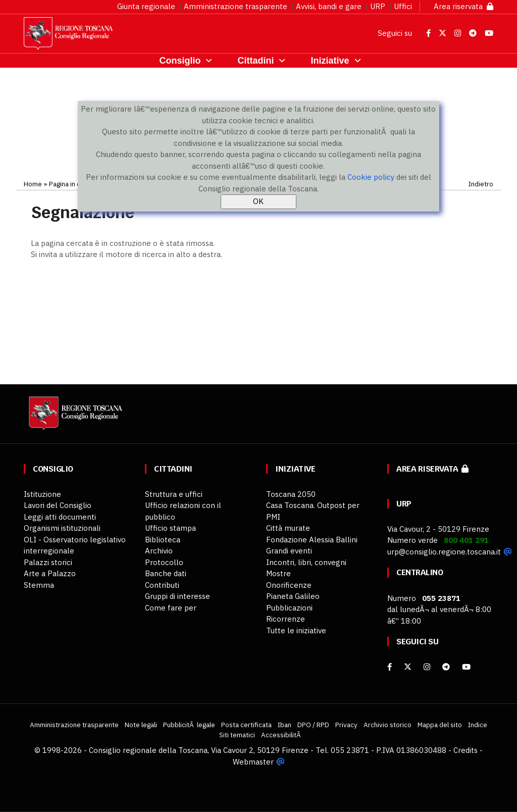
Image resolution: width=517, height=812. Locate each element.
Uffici (403, 6)
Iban (285, 725)
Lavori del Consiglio (58, 505)
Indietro (481, 184)
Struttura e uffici (174, 494)
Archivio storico (387, 725)
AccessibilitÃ (282, 735)
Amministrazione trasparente (236, 6)
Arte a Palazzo (50, 573)
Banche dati (166, 573)
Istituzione (42, 494)
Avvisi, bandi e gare (329, 6)
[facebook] (390, 667)
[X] (408, 667)
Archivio (159, 551)
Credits (466, 750)
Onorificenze (289, 585)
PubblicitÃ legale (189, 725)
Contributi (162, 585)
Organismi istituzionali (62, 528)
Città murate (288, 528)
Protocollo (164, 562)
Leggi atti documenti (60, 517)
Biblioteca (163, 540)
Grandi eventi (289, 551)
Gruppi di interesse (177, 596)
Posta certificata (246, 725)
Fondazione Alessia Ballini (312, 540)
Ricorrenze (286, 619)
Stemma (39, 585)
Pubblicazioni (289, 608)
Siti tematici (237, 735)
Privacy (346, 725)
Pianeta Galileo (293, 596)
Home (33, 184)
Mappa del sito (440, 725)
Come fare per (171, 608)
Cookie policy (371, 177)
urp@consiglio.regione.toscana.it (444, 552)
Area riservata (463, 6)
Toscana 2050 (291, 494)
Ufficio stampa (170, 528)
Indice (478, 725)
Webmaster (253, 762)
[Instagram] (427, 667)
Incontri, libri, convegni (306, 562)
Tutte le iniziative (296, 630)
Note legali (141, 725)
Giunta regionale (146, 6)
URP (378, 6)
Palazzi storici (48, 562)
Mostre (278, 573)
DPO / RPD (313, 725)
